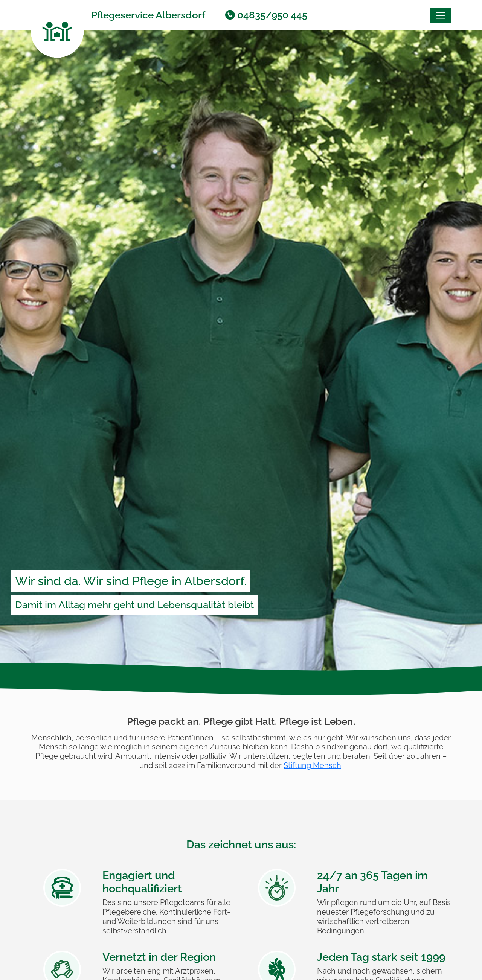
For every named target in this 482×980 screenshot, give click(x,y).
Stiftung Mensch (312, 765)
